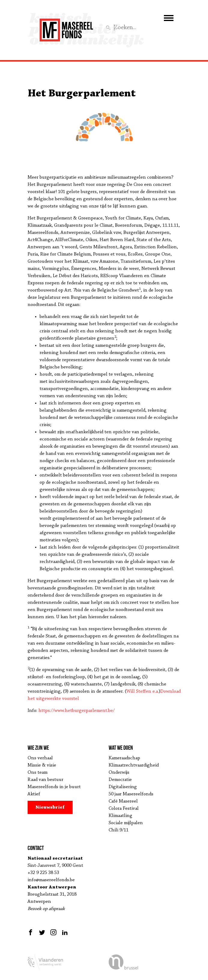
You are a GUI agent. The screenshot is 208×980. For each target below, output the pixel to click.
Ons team (38, 773)
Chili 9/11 (119, 830)
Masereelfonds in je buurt (54, 787)
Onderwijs (119, 773)
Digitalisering (123, 787)
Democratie (120, 780)
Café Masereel (123, 801)
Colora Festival (124, 809)
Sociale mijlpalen (126, 823)
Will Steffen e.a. (143, 691)
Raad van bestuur (45, 780)
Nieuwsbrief (50, 807)
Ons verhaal (40, 758)
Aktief (34, 794)
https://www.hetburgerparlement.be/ (77, 711)
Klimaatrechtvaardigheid (134, 765)
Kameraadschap (124, 758)
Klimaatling (121, 816)
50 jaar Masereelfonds (131, 794)
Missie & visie (42, 765)
